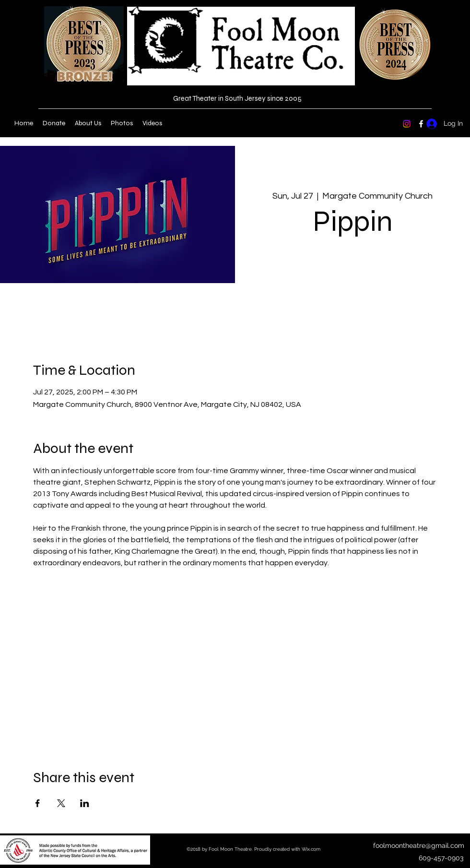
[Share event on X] (61, 803)
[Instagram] (407, 124)
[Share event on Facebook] (38, 803)
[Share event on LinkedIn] (85, 803)
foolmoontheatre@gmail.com (419, 845)
